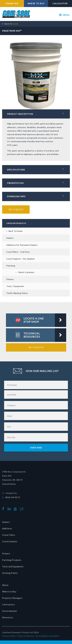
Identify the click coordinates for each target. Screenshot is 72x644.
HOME (11, 24)
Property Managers (12, 598)
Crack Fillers (9, 535)
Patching (11, 266)
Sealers (10, 238)
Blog (26, 509)
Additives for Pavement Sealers (22, 245)
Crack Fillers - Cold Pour (18, 252)
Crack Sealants (10, 541)
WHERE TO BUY (36, 3)
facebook (4, 509)
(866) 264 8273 (13, 497)
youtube (16, 509)
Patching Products (12, 560)
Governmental (9, 611)
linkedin (10, 509)
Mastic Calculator (27, 272)
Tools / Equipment (15, 286)
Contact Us (11, 493)
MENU (64, 15)
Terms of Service (26, 636)
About (5, 585)
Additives (7, 528)
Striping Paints (10, 573)
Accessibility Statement (47, 636)
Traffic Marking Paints (17, 293)
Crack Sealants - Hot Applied (20, 259)
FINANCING (12, 3)
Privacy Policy (9, 636)
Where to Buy (9, 592)
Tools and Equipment (13, 566)
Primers (10, 279)
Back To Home (16, 231)
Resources (8, 617)
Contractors (9, 604)
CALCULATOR (60, 3)
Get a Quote (16, 209)
